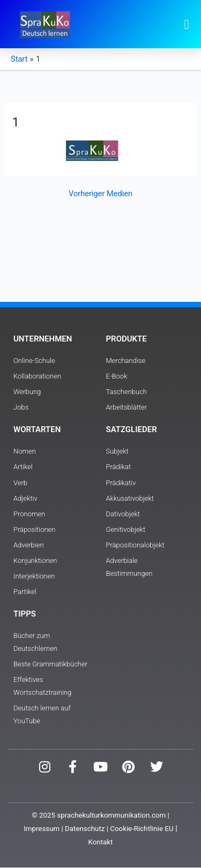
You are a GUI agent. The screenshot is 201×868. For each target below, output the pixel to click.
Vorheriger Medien (100, 194)
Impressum (42, 829)
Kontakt (101, 842)
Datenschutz (85, 829)
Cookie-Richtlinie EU (142, 829)
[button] (187, 24)
